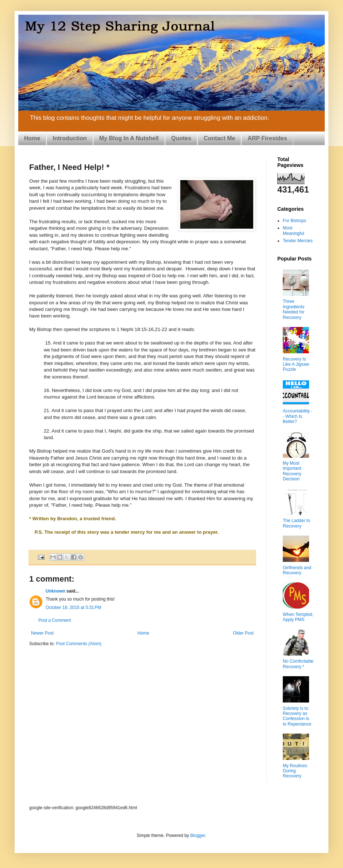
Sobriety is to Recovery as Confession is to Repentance (297, 716)
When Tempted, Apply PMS (298, 617)
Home (32, 138)
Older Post (243, 633)
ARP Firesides (267, 138)
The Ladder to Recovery (296, 523)
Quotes (181, 138)
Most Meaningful (294, 231)
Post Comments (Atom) (79, 644)
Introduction (70, 138)
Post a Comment (55, 620)
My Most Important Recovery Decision (292, 471)
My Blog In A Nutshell (129, 138)
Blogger (198, 835)
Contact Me (219, 138)
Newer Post (42, 633)
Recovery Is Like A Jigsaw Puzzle (296, 364)
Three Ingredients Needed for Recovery (294, 309)
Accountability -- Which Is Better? (298, 416)
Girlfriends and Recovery (297, 570)
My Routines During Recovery (295, 771)
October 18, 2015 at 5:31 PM (73, 608)
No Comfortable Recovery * (298, 664)
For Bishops (294, 221)
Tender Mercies (298, 241)
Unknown (55, 591)
